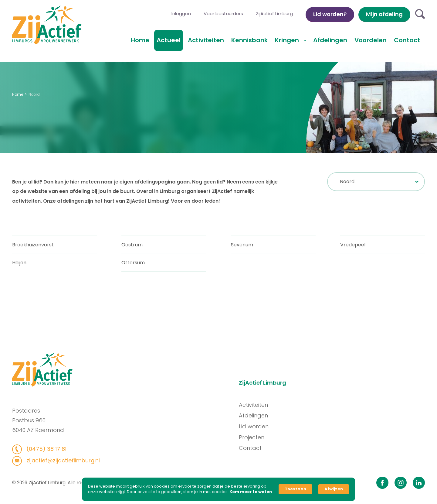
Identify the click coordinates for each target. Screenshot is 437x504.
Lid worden (256, 426)
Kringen (288, 40)
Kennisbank (249, 40)
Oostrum (132, 246)
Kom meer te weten (251, 492)
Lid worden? (330, 14)
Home (140, 40)
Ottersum (133, 264)
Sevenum (242, 246)
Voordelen (371, 40)
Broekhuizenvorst (33, 246)
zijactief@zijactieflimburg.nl (61, 460)
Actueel (169, 40)
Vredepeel (353, 246)
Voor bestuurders (223, 14)
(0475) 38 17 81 (44, 449)
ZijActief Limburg (274, 14)
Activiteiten (206, 40)
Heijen (19, 264)
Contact (407, 40)
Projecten (253, 437)
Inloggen (181, 14)
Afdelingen (330, 40)
